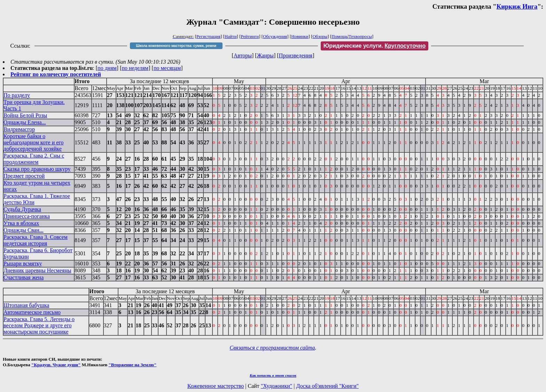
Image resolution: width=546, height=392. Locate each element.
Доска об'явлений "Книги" (327, 386)
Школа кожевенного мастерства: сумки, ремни (176, 46)
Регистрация (208, 36)
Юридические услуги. (375, 46)
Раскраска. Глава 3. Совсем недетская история (36, 240)
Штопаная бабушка (26, 305)
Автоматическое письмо (32, 312)
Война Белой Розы (25, 115)
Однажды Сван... (24, 230)
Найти (231, 36)
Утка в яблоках (21, 223)
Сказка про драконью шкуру (37, 169)
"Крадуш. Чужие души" (56, 365)
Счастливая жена (24, 277)
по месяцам (167, 68)
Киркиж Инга (517, 6)
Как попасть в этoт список (273, 375)
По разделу (17, 95)
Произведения (296, 55)
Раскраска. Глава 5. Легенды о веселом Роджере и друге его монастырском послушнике (39, 325)
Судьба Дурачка (22, 209)
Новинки (300, 36)
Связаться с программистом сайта (272, 348)
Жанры (265, 55)
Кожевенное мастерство (216, 386)
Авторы (243, 55)
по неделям (135, 68)
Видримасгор (19, 129)
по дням (107, 68)
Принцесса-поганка (27, 216)
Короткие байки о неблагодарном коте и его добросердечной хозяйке (34, 142)
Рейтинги (250, 36)
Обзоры (320, 36)
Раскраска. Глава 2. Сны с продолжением (34, 159)
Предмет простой (24, 176)
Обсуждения (275, 36)
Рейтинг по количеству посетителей (56, 74)
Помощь (340, 36)
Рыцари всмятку (23, 263)
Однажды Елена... (25, 122)
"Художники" (276, 386)
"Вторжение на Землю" (132, 365)
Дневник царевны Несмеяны (37, 270)
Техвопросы (360, 36)
